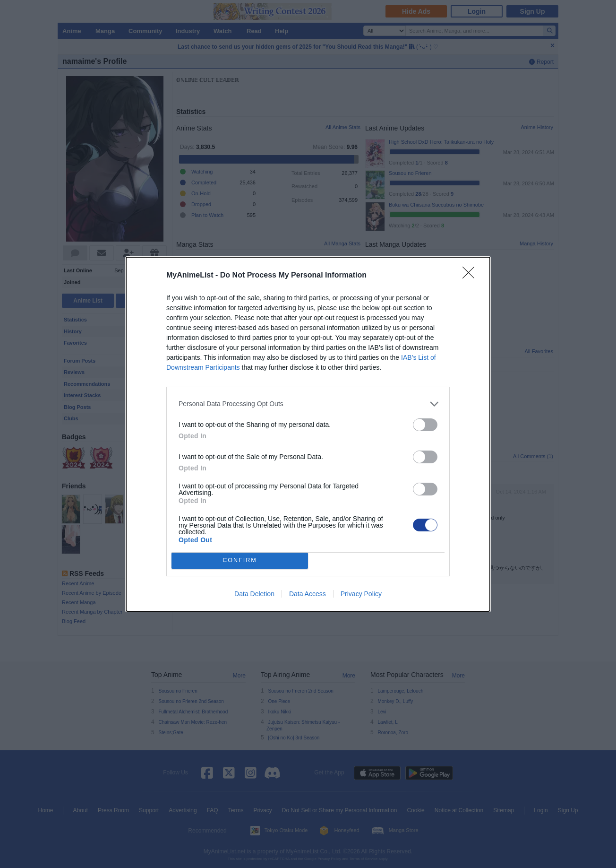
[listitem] (308, 404)
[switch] (425, 425)
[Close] (471, 276)
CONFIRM (240, 560)
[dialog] (308, 434)
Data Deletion (254, 594)
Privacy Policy (361, 594)
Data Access (308, 594)
